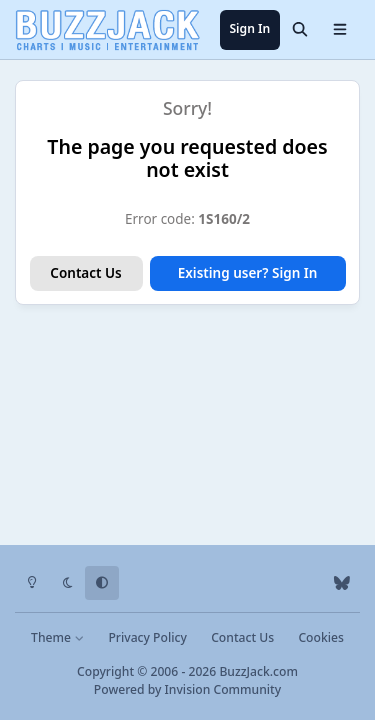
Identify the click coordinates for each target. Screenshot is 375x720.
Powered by (187, 689)
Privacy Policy (147, 637)
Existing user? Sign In (248, 273)
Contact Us (85, 273)
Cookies (320, 637)
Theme (57, 637)
